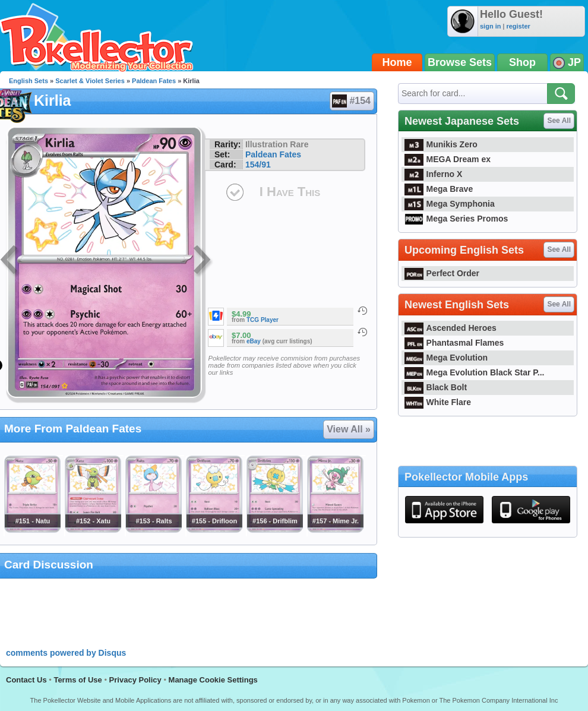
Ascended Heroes (451, 328)
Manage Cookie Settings (213, 680)
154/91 (258, 165)
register (518, 26)
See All (559, 121)
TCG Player (263, 320)
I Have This (290, 192)
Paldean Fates (154, 81)
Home (397, 62)
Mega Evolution (446, 358)
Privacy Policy (135, 680)
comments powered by (66, 653)
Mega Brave (439, 189)
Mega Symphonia (450, 204)
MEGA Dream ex (448, 159)
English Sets (29, 81)
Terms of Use (78, 680)
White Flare (438, 402)
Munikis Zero (441, 144)
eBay (254, 341)
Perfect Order (442, 273)
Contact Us (26, 680)
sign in (490, 26)
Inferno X (433, 174)
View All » (349, 429)
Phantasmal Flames (454, 343)
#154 (351, 101)
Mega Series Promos (456, 219)
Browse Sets (460, 62)
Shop (522, 62)
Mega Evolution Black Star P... (475, 372)
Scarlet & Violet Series (90, 81)
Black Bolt (436, 387)
